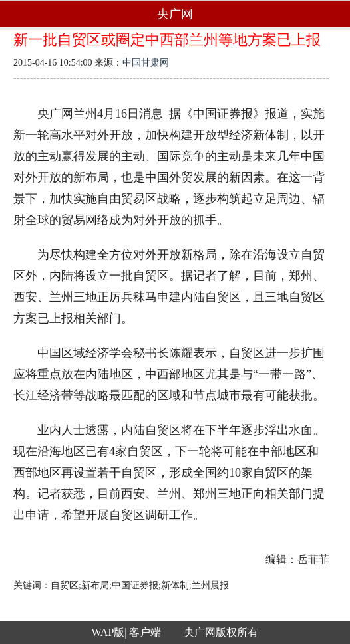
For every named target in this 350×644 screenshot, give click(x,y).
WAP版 (108, 632)
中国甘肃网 (146, 63)
